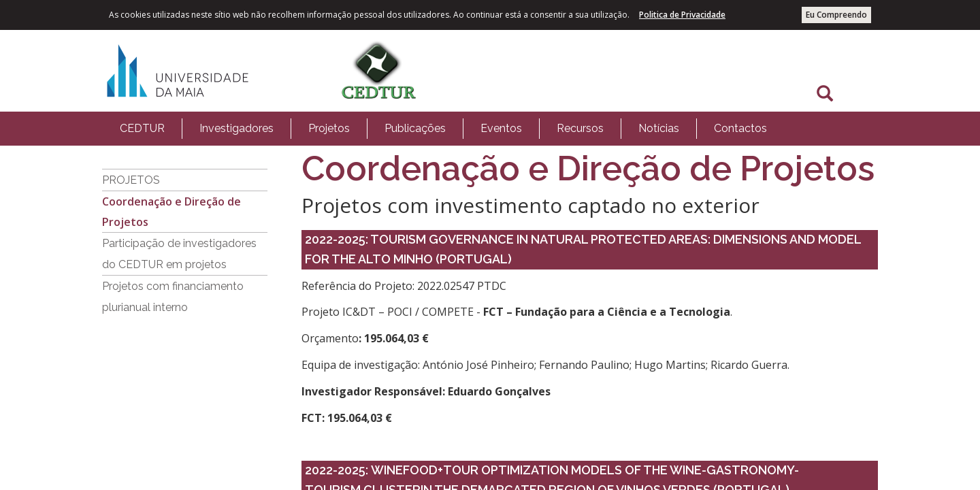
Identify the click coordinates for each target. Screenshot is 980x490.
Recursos (580, 128)
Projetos (329, 128)
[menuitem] (142, 129)
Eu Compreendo (836, 15)
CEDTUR (142, 128)
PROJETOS (131, 180)
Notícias (659, 128)
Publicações (415, 128)
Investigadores (236, 128)
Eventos (501, 128)
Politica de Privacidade (682, 15)
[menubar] (443, 129)
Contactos (740, 128)
